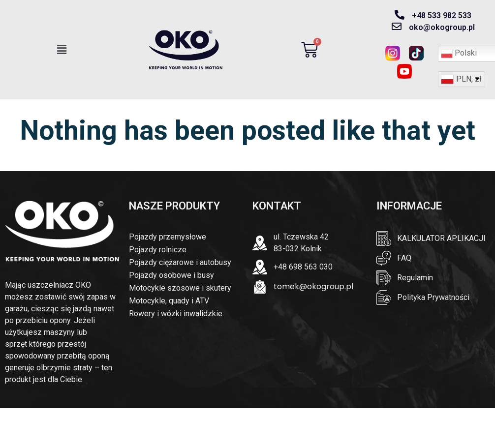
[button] (62, 50)
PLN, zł (469, 79)
